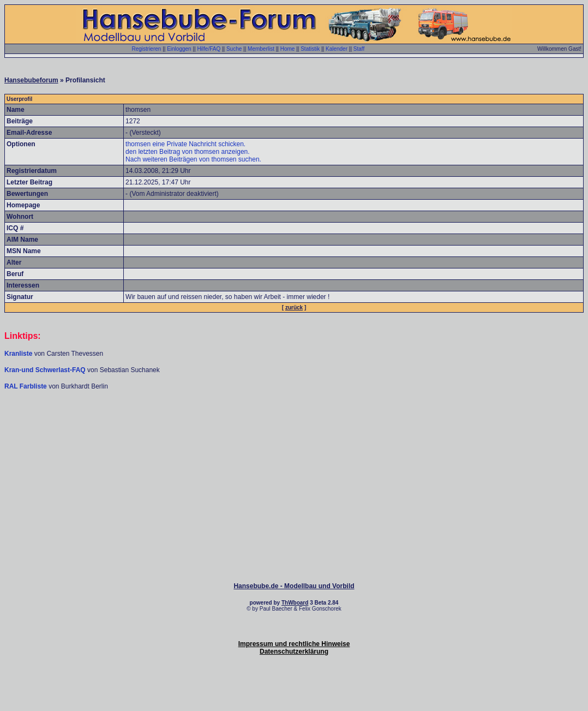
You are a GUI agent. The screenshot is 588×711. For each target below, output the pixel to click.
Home (288, 49)
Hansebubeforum (31, 80)
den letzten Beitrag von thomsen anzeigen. (187, 152)
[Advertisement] (294, 423)
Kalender (337, 49)
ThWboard (295, 603)
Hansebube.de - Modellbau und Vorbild (294, 586)
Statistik (310, 49)
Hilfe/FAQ (209, 49)
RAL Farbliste (26, 386)
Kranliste (18, 354)
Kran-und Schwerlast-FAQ (46, 370)
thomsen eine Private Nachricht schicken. (185, 144)
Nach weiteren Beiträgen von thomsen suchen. (193, 159)
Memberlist (261, 49)
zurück (294, 307)
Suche (234, 49)
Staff (359, 49)
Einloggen (179, 49)
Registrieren (146, 49)
